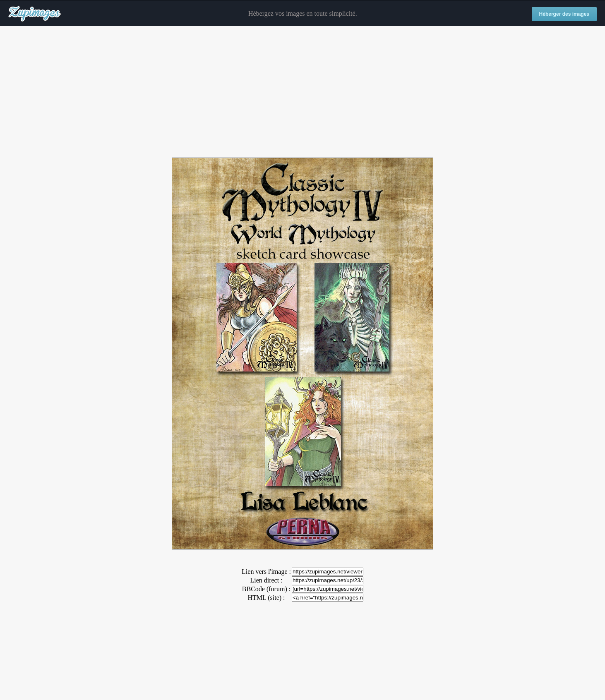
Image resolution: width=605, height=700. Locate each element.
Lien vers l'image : (266, 572)
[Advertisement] (302, 92)
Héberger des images (564, 14)
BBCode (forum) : (266, 589)
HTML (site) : (266, 598)
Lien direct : (266, 580)
